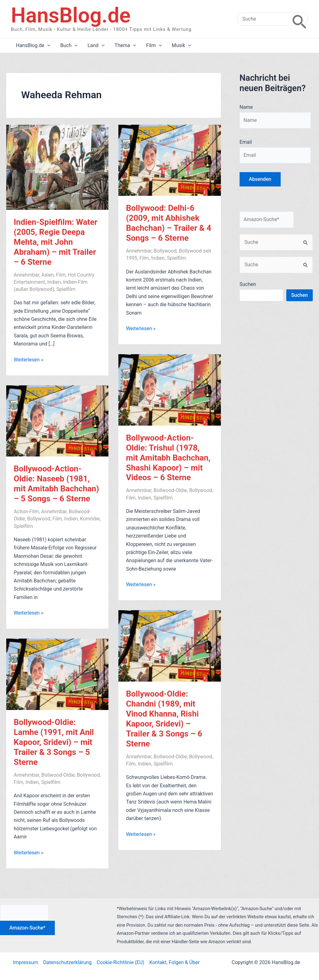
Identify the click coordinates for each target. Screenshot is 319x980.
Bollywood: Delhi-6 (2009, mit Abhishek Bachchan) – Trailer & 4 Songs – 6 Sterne (169, 223)
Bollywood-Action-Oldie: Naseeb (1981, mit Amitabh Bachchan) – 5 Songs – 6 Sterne (56, 484)
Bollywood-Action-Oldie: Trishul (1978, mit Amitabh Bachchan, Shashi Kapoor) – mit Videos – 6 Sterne (168, 458)
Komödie (90, 519)
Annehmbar (26, 275)
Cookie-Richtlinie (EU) (120, 962)
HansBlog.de (71, 15)
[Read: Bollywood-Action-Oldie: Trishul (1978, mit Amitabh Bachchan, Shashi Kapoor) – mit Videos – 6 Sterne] (169, 390)
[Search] (299, 19)
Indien (54, 282)
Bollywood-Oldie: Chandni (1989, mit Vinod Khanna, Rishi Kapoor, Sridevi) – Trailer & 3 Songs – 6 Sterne (164, 719)
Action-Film (26, 512)
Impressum (26, 962)
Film (61, 275)
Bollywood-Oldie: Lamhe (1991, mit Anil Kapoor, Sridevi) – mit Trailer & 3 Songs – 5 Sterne (54, 742)
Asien (48, 275)
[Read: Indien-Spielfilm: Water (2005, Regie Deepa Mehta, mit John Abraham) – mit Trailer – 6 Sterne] (57, 167)
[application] (47, 46)
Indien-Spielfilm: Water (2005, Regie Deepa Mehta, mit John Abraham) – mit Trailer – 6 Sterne (56, 242)
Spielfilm (66, 289)
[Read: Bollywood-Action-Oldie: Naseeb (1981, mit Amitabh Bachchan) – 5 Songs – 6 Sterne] (57, 420)
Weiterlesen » (29, 360)
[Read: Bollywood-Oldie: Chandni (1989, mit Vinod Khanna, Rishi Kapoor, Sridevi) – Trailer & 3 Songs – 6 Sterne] (169, 646)
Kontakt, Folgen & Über (174, 962)
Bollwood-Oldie (170, 490)
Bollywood (165, 251)
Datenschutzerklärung (67, 962)
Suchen (248, 284)
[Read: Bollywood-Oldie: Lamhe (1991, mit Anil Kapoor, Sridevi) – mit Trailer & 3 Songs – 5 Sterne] (57, 674)
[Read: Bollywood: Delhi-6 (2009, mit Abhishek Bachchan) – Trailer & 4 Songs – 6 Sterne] (169, 160)
